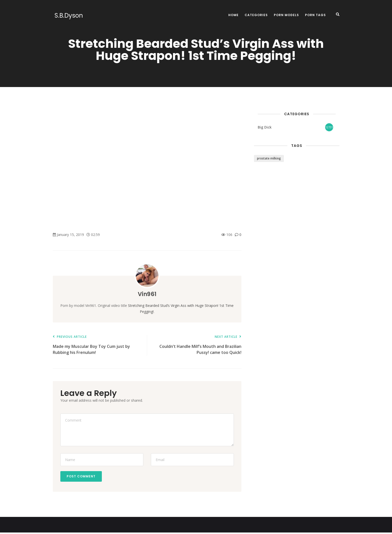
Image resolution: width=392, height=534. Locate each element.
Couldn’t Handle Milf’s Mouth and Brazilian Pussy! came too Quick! (197, 345)
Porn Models (286, 15)
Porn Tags (315, 15)
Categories (256, 15)
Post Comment (82, 477)
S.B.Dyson (67, 16)
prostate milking (269, 158)
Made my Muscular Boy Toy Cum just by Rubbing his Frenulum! (97, 345)
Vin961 (147, 294)
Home (233, 15)
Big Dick (265, 127)
